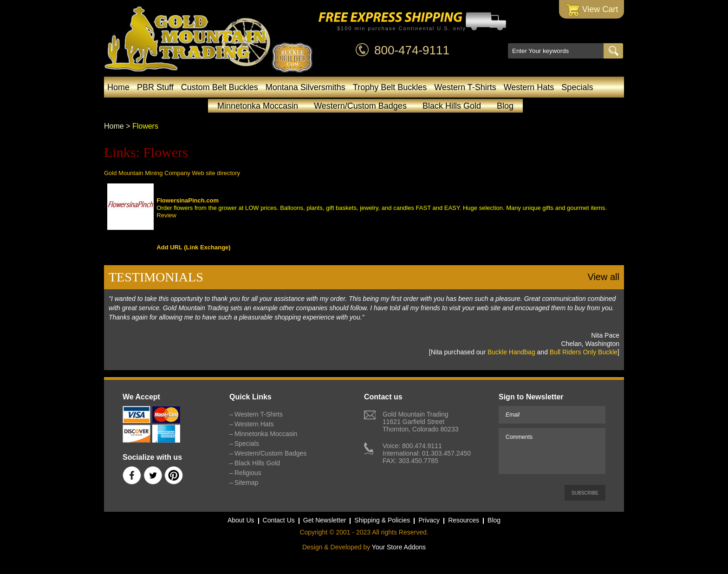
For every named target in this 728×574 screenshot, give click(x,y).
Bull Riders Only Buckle (584, 352)
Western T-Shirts (465, 87)
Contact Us (279, 520)
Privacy (429, 520)
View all (603, 277)
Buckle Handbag (511, 352)
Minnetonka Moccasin (258, 106)
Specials (577, 87)
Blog (505, 106)
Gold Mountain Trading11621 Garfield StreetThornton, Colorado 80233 (420, 422)
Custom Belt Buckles (220, 87)
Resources (464, 520)
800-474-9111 (412, 50)
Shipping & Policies (382, 520)
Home (118, 87)
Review (166, 215)
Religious (248, 473)
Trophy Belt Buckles (390, 87)
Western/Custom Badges (360, 106)
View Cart (592, 10)
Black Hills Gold (452, 106)
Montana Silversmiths (305, 87)
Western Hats (529, 87)
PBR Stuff (155, 87)
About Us (241, 520)
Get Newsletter (325, 520)
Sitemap (246, 483)
